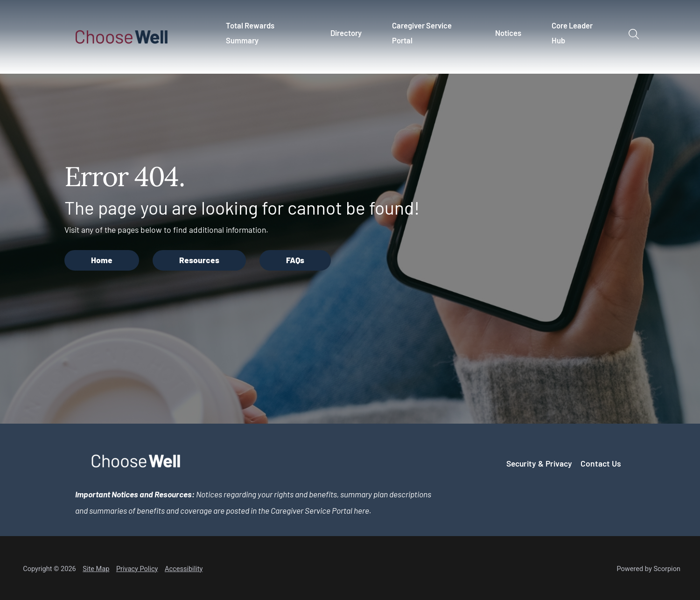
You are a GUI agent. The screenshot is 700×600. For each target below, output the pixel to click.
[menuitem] (267, 37)
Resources (199, 260)
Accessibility (184, 569)
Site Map (96, 569)
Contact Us (601, 463)
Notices (508, 33)
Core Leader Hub (572, 33)
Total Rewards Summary (250, 33)
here (361, 510)
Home (102, 260)
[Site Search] (633, 34)
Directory (346, 33)
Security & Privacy (539, 463)
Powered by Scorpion (648, 569)
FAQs (295, 260)
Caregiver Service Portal (422, 33)
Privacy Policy (137, 569)
